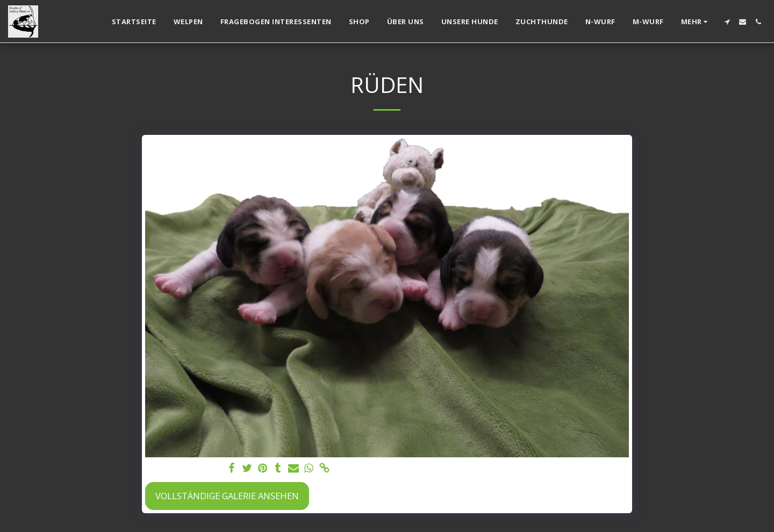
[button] (727, 22)
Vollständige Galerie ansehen (227, 496)
